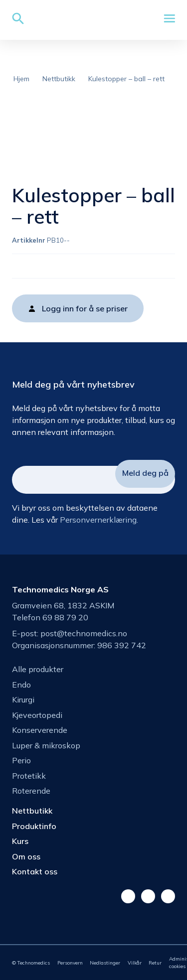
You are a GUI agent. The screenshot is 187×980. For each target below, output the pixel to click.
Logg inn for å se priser (85, 308)
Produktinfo (34, 826)
